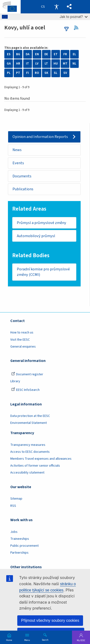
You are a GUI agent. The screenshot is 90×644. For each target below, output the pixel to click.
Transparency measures (28, 445)
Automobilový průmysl (36, 236)
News (17, 150)
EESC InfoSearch (25, 390)
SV (65, 73)
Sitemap (16, 499)
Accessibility (56, 7)
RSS (78, 28)
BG (18, 54)
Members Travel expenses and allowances (41, 459)
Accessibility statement (27, 473)
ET (56, 54)
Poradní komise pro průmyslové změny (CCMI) (43, 272)
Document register (27, 374)
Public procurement (24, 546)
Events (18, 163)
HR (18, 64)
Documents (22, 176)
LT (46, 64)
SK (46, 73)
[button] (69, 7)
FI (27, 73)
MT (65, 64)
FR (65, 54)
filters (66, 29)
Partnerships (19, 553)
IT (27, 64)
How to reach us (22, 333)
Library (15, 381)
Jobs (14, 532)
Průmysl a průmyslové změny (42, 223)
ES (9, 54)
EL (74, 54)
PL (9, 73)
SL (56, 73)
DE (46, 54)
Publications (23, 189)
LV (37, 64)
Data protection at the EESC (30, 416)
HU (56, 64)
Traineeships (20, 539)
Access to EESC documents (30, 452)
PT (18, 73)
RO (37, 73)
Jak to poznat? (74, 17)
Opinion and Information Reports (40, 137)
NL (74, 64)
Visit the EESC (20, 340)
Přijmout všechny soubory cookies (50, 620)
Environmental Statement (29, 423)
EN (37, 54)
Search (45, 640)
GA (9, 64)
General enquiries (23, 347)
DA (28, 54)
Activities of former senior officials (35, 466)
